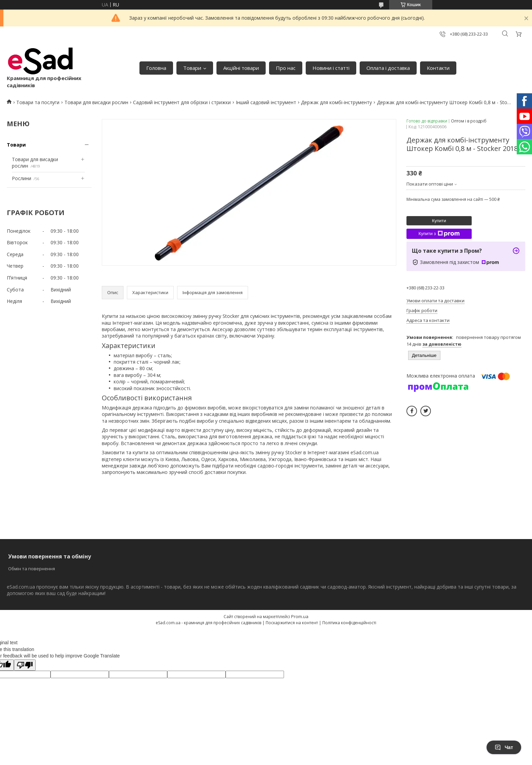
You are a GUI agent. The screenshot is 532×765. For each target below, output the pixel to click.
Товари (192, 68)
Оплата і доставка (388, 68)
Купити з (439, 234)
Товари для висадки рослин (96, 102)
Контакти (438, 68)
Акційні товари (241, 68)
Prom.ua (300, 616)
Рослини (22, 178)
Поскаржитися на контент (292, 623)
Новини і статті (331, 68)
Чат (504, 747)
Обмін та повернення (32, 569)
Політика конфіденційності (349, 623)
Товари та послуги (38, 102)
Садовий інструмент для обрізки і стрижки (182, 102)
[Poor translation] (25, 665)
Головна (156, 68)
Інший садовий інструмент (266, 102)
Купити (439, 221)
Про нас (286, 68)
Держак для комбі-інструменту (336, 102)
